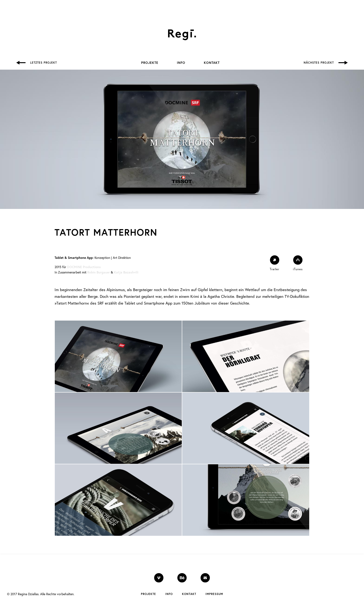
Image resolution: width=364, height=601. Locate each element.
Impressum (214, 594)
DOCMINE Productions (84, 267)
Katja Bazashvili (126, 272)
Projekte (150, 63)
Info (181, 63)
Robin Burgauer (99, 272)
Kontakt (212, 63)
